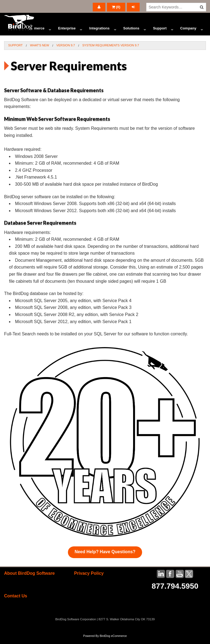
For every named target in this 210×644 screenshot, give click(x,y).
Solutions (131, 31)
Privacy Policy (89, 579)
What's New (40, 51)
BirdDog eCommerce (113, 642)
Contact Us (16, 602)
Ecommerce (34, 31)
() (116, 7)
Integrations (99, 31)
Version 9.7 (66, 51)
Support (160, 31)
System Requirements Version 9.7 (111, 51)
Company (188, 31)
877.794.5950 (175, 592)
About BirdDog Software (29, 579)
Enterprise (67, 31)
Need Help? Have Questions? (105, 558)
